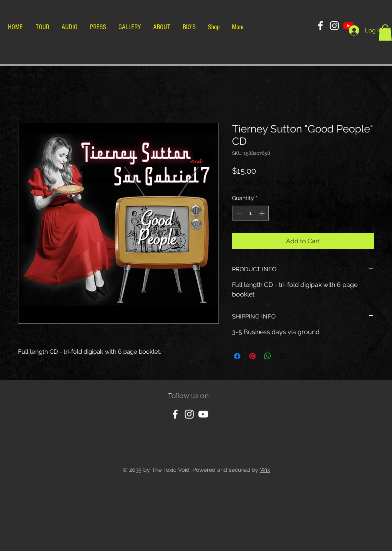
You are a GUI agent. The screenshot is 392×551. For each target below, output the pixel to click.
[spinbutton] (250, 213)
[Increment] (263, 213)
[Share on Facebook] (237, 356)
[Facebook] (320, 26)
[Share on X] (283, 356)
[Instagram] (334, 26)
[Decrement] (238, 213)
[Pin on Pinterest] (252, 356)
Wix (265, 470)
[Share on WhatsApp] (268, 356)
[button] (385, 33)
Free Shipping (307, 182)
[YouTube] (203, 414)
